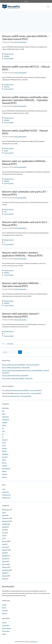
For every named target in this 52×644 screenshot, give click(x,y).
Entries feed (5, 492)
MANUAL (7, 56)
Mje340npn (5, 454)
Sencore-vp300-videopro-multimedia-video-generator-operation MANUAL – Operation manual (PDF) (25, 100)
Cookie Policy (6, 625)
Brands (4, 608)
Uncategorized (6, 469)
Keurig (4, 443)
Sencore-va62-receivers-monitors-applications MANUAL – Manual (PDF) (22, 254)
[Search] (20, 352)
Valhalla (4, 471)
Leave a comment (9, 58)
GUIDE (6, 151)
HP (3, 428)
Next (12, 344)
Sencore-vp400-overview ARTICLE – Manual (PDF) (16, 368)
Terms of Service (7, 628)
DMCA (4, 634)
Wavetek (5, 474)
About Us (5, 613)
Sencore (11, 54)
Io (3, 437)
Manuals (6, 54)
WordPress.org (6, 498)
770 (8, 344)
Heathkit (4, 422)
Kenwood (5, 440)
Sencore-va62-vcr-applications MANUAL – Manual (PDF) (17, 378)
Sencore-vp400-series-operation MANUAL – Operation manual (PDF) (26, 38)
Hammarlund (6, 420)
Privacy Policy (6, 631)
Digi (3, 411)
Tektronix (5, 466)
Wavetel (4, 477)
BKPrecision (5, 408)
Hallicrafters (5, 417)
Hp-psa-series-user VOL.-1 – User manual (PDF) (29, 393)
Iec (3, 434)
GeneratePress (34, 642)
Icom (3, 431)
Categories (5, 610)
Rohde (4, 460)
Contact (4, 605)
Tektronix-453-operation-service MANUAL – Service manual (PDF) (23, 390)
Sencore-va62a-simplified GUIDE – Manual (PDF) (15, 376)
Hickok (4, 425)
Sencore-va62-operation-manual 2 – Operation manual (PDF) (21, 315)
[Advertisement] (26, 21)
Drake (4, 414)
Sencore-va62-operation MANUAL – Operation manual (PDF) (21, 285)
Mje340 (4, 451)
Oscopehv (5, 457)
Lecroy (4, 445)
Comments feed (6, 495)
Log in (4, 489)
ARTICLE (7, 87)
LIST (5, 212)
